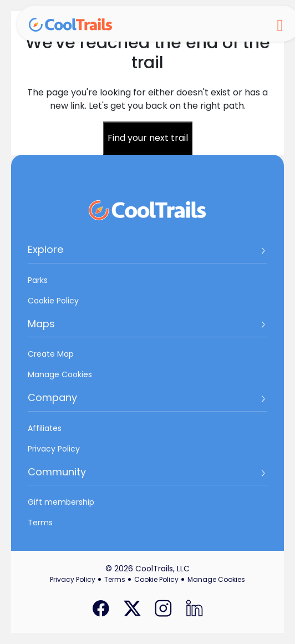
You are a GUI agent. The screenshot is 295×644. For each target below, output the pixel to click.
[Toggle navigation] (280, 24)
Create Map (51, 354)
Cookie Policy (53, 301)
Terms (40, 523)
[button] (147, 253)
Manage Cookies (60, 374)
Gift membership (61, 502)
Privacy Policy (54, 449)
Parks (38, 280)
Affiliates (45, 428)
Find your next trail (148, 138)
